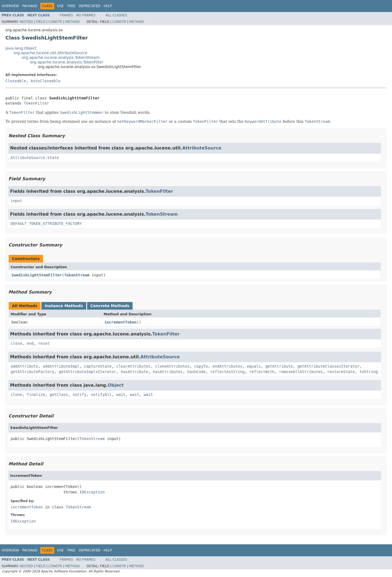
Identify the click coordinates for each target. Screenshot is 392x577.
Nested (26, 22)
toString (368, 372)
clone (16, 395)
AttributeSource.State (35, 158)
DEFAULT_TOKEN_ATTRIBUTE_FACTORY (46, 224)
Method (73, 22)
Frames (67, 15)
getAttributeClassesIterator (329, 366)
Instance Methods (64, 306)
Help (108, 6)
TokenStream (162, 214)
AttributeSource (202, 148)
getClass (59, 395)
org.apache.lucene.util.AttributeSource (50, 53)
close (16, 343)
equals (254, 366)
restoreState (341, 372)
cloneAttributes (172, 366)
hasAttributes (168, 372)
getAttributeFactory (32, 372)
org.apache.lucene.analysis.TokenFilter (67, 62)
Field (41, 22)
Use (60, 6)
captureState (98, 366)
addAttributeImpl (61, 366)
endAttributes (228, 366)
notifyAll (101, 395)
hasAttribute (135, 372)
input (16, 201)
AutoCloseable (46, 81)
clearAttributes (133, 366)
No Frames (86, 15)
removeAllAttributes (301, 372)
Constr (55, 22)
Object (116, 385)
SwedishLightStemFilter (37, 275)
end (30, 343)
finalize (36, 395)
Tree (71, 6)
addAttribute (24, 366)
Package (30, 6)
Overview (10, 6)
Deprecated (90, 6)
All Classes (116, 15)
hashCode (196, 372)
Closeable (16, 81)
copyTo (201, 366)
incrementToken (121, 322)
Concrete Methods (110, 306)
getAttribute (279, 366)
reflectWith (262, 372)
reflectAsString (227, 372)
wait (121, 395)
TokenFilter (36, 103)
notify (80, 395)
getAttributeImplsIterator (88, 372)
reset (44, 343)
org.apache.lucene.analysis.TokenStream (61, 57)
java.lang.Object (21, 48)
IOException (92, 492)
